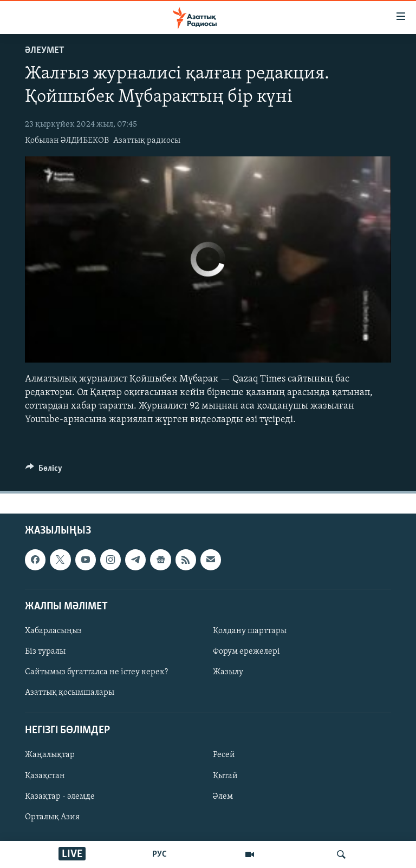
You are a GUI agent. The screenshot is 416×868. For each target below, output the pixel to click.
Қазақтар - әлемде (60, 797)
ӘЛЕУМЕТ (45, 51)
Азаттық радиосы (147, 141)
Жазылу (228, 672)
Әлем (223, 797)
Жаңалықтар (50, 755)
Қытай (225, 776)
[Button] (44, 471)
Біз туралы (45, 652)
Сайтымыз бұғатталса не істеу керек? (96, 672)
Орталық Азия (52, 817)
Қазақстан (45, 776)
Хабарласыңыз (53, 631)
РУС (160, 854)
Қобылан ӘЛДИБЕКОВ (67, 141)
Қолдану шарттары (250, 631)
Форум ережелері (246, 652)
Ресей (224, 755)
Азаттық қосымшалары (70, 693)
